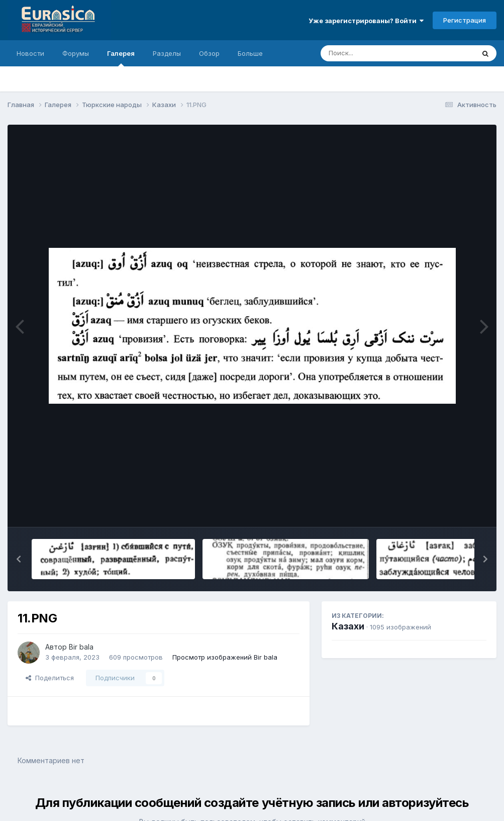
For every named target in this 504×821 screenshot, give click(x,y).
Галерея (121, 58)
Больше (250, 53)
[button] (19, 559)
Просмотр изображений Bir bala (225, 657)
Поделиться (50, 678)
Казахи (348, 626)
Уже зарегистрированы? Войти (366, 21)
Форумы (76, 53)
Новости (30, 53)
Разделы (167, 53)
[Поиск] (378, 53)
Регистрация (465, 20)
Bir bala (81, 647)
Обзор (209, 53)
